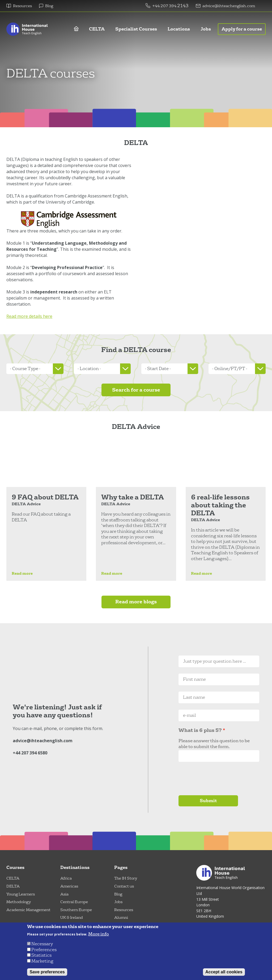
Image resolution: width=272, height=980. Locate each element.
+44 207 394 (165, 6)
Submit (208, 801)
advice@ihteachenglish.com (229, 6)
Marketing (42, 961)
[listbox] (35, 369)
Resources (22, 6)
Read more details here (29, 316)
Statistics (41, 955)
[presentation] (219, 779)
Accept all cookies (224, 972)
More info (99, 934)
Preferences (44, 950)
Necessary (42, 944)
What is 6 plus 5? (200, 731)
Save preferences (47, 972)
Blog (49, 6)
